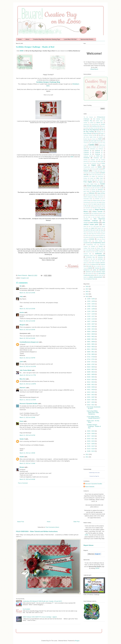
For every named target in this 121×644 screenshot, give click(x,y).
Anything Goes (96, 126)
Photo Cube (88, 236)
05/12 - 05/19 (91, 382)
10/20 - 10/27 (91, 324)
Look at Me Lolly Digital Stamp (98, 202)
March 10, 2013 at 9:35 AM (27, 330)
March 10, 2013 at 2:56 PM (27, 358)
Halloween (92, 193)
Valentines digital (101, 272)
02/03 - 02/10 (91, 441)
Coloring (85, 160)
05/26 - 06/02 (91, 377)
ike (21, 286)
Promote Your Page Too (94, 476)
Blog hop (96, 133)
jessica (22, 312)
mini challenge (95, 213)
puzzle (92, 237)
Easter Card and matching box (96, 175)
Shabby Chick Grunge (89, 248)
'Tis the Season (88, 117)
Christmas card (98, 158)
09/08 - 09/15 (91, 339)
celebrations (93, 149)
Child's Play (99, 156)
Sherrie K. (23, 388)
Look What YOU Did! (70, 39)
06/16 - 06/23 (91, 369)
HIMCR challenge (88, 197)
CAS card (101, 147)
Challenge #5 (99, 152)
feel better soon (93, 180)
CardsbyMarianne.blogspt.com (29, 342)
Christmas (86, 158)
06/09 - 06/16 (91, 372)
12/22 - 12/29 (91, 301)
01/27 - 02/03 (91, 444)
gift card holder (96, 188)
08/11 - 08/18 (91, 349)
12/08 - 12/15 (91, 306)
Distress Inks (87, 169)
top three (87, 264)
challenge (101, 149)
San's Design (99, 241)
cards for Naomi (92, 147)
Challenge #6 (87, 154)
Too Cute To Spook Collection (97, 263)
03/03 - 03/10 (91, 431)
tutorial (90, 268)
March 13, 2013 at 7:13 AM (27, 463)
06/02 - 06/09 (91, 374)
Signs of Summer (100, 250)
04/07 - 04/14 (91, 395)
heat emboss (100, 195)
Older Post (76, 522)
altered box (99, 123)
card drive (86, 141)
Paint (85, 232)
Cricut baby (93, 161)
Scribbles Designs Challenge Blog (48, 82)
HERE (21, 51)
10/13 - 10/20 (91, 327)
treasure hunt (95, 264)
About (27, 39)
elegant (93, 176)
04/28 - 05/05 (91, 387)
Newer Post (21, 522)
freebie (103, 184)
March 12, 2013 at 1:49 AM (27, 453)
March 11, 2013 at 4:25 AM (27, 417)
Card (100, 139)
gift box (89, 188)
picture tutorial (96, 236)
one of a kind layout (94, 226)
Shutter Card (100, 248)
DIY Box (93, 169)
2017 (87, 289)
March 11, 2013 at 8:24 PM (27, 435)
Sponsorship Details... (87, 39)
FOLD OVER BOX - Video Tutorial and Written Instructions (37, 531)
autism (103, 126)
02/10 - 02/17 (91, 439)
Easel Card (102, 171)
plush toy (103, 236)
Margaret (22, 325)
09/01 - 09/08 (91, 342)
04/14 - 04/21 (91, 392)
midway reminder (97, 212)
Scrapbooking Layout (99, 243)
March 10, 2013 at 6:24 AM (27, 293)
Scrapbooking (87, 243)
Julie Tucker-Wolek (25, 370)
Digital (93, 165)
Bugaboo (101, 137)
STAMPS (86, 259)
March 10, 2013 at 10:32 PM (28, 366)
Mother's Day (94, 215)
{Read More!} (94, 69)
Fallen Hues (99, 178)
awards (87, 128)
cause (85, 149)
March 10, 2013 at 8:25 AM (27, 309)
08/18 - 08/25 (91, 347)
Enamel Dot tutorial (88, 178)
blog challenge (87, 133)
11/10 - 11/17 (91, 316)
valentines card (90, 272)
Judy (21, 297)
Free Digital (88, 182)
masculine (88, 208)
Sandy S (22, 439)
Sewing (101, 246)
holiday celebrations (99, 197)
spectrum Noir (87, 254)
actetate (85, 123)
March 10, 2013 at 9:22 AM (27, 321)
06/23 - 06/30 (91, 367)
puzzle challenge (99, 237)
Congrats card (25, 278)
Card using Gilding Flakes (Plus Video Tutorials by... (93, 413)
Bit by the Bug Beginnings (91, 130)
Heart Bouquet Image (90, 195)
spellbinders (98, 254)
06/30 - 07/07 (91, 364)
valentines (102, 270)
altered (92, 123)
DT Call (99, 169)
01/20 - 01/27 (91, 446)
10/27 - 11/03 (91, 321)
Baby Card (93, 128)
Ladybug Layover (96, 200)
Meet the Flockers (88, 210)
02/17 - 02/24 (91, 436)
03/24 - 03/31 (91, 400)
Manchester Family (101, 206)
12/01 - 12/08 (91, 309)
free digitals (100, 182)
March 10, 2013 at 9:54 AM (27, 338)
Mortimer (87, 215)
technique (100, 259)
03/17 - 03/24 (91, 402)
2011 (87, 457)
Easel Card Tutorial (90, 173)
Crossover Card (95, 163)
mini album (86, 213)
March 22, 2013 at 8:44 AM (27, 479)
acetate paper (99, 121)
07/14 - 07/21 (91, 359)
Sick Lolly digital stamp (89, 250)
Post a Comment (23, 483)
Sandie (22, 457)
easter (98, 173)
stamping (100, 257)
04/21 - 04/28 (91, 390)
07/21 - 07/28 (91, 357)
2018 (87, 286)
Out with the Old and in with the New (93, 230)
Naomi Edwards (90, 487)
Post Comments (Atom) (52, 527)
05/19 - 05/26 (91, 380)
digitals (100, 167)
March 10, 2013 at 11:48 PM (28, 384)
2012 (87, 454)
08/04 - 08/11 (91, 352)
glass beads (86, 191)
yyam (21, 362)
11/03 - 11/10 (91, 319)
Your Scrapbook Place (89, 279)
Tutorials (97, 268)
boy (100, 135)
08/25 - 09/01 (91, 344)
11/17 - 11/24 (91, 314)
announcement (95, 124)
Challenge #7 (99, 154)
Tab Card (93, 259)
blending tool (100, 132)
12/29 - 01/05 (91, 299)
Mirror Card (102, 213)
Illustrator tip (98, 199)
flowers (101, 180)
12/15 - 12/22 (91, 304)
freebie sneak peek (93, 186)
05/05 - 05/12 (91, 385)
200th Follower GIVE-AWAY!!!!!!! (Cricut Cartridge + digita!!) (40, 617)
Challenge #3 (99, 151)
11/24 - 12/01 (91, 311)
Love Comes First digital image (92, 204)
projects (87, 237)
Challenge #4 (87, 152)
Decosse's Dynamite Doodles (29, 404)
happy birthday (101, 193)
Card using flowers (93, 143)
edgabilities (86, 176)
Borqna (22, 467)
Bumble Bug (87, 139)
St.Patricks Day (90, 257)
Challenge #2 (87, 151)
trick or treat (96, 266)
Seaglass (93, 246)
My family (101, 215)
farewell (85, 180)
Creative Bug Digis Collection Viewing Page (47, 39)
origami (93, 228)
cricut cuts (100, 161)
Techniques (86, 261)
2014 (87, 294)
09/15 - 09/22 (91, 337)
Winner (85, 277)
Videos (95, 274)
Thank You (94, 261)
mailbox (92, 206)
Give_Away (86, 190)
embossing (100, 176)
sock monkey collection (98, 252)
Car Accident (26, 609)
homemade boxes (88, 199)
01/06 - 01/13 (91, 451)
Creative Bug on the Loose (94, 473)
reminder (92, 239)
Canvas (94, 139)
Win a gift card (100, 275)
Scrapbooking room (91, 245)
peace (104, 234)
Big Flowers (101, 128)
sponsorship (102, 255)
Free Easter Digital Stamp (90, 184)
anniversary (86, 124)
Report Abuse (88, 545)
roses (98, 239)
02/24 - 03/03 (91, 434)
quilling (85, 239)
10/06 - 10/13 (91, 329)
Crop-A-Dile (86, 163)
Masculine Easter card (98, 208)
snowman (88, 252)
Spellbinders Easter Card (90, 255)
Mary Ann (23, 379)
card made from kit (96, 141)
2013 (87, 297)
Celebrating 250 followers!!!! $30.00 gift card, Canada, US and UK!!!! (42, 601)
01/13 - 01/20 (91, 449)
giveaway (100, 190)
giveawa (93, 190)
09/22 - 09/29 (91, 334)
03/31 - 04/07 (91, 397)
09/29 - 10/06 (91, 332)
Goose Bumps (96, 191)
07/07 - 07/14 (91, 362)
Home (20, 39)
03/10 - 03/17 (91, 405)
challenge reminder (88, 156)
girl (102, 188)
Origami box (100, 228)
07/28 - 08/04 (91, 354)
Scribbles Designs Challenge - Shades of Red (94, 426)
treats (90, 266)
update (94, 270)
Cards (91, 145)
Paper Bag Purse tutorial (94, 234)
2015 (87, 292)
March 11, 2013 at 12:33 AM (28, 400)
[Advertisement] (48, 503)
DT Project (95, 171)
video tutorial (88, 274)
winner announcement (96, 277)
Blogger (77, 641)
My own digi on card (89, 217)
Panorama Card (92, 232)
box (95, 135)
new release (94, 222)
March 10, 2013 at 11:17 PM (28, 375)
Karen (21, 421)
